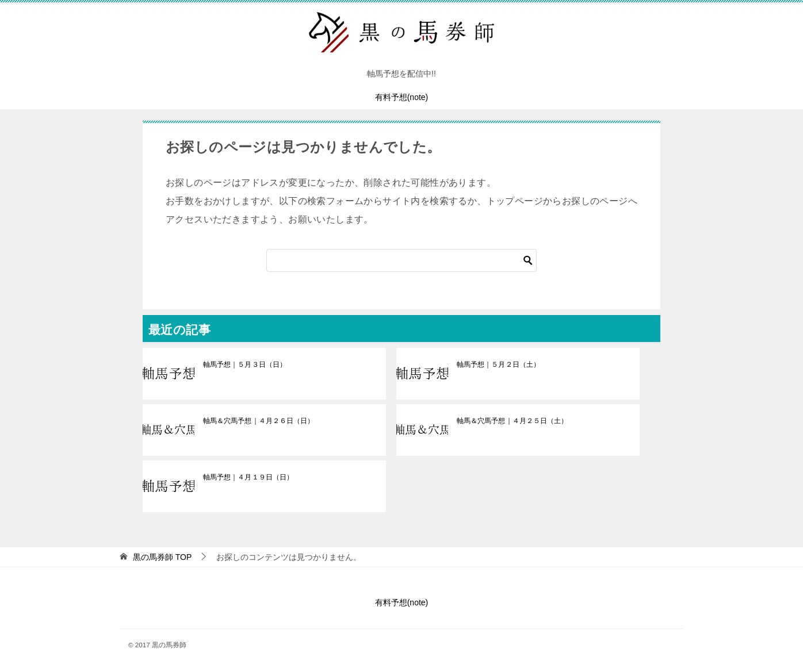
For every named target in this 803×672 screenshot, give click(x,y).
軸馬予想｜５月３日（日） (244, 364)
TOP (162, 557)
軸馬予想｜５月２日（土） (498, 364)
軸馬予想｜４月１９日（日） (248, 477)
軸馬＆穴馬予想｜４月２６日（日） (258, 421)
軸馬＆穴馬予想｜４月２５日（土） (512, 421)
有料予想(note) (402, 97)
